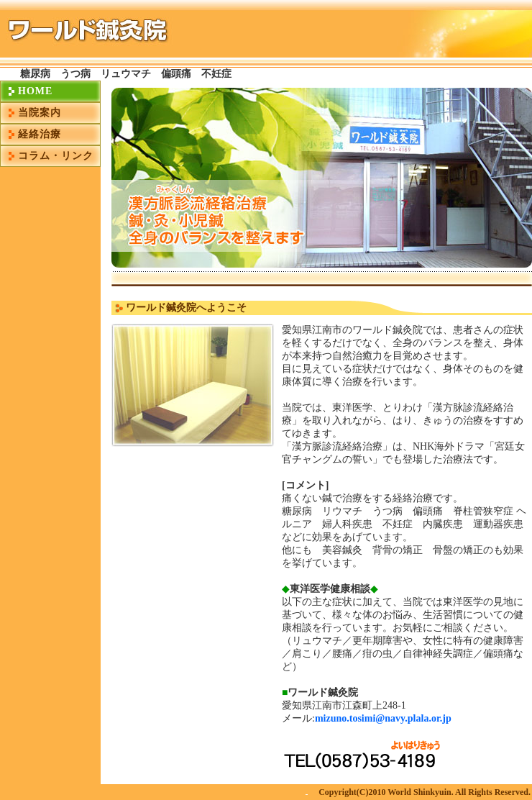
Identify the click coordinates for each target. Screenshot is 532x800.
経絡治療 (40, 134)
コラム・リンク (56, 156)
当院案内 (40, 113)
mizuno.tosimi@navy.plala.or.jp (383, 718)
